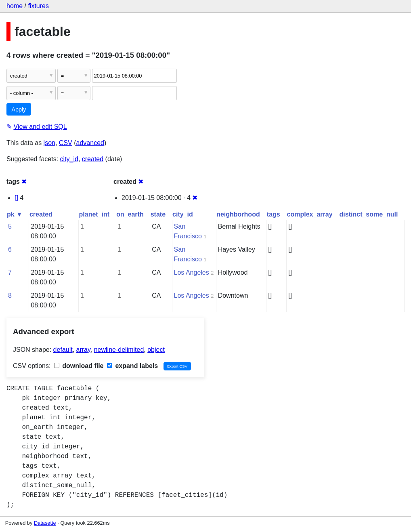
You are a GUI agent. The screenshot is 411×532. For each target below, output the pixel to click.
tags (274, 214)
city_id (69, 159)
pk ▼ (15, 214)
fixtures (38, 6)
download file (79, 366)
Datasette (45, 523)
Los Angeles (192, 272)
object (156, 350)
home (15, 6)
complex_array (310, 214)
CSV (66, 143)
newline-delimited (119, 350)
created (93, 159)
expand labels (132, 366)
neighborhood (238, 214)
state (158, 214)
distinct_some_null (369, 214)
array (83, 350)
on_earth (130, 214)
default (63, 350)
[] (16, 198)
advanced (90, 143)
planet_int (94, 214)
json (49, 143)
